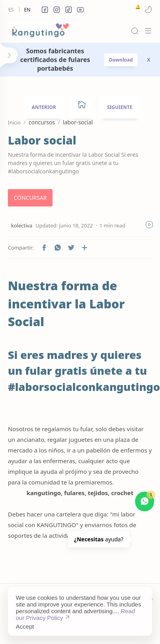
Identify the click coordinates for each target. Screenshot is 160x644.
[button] (45, 9)
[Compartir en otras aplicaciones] (85, 248)
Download (121, 60)
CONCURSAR (30, 198)
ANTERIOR (44, 107)
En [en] (27, 10)
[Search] (135, 31)
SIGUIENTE (120, 107)
